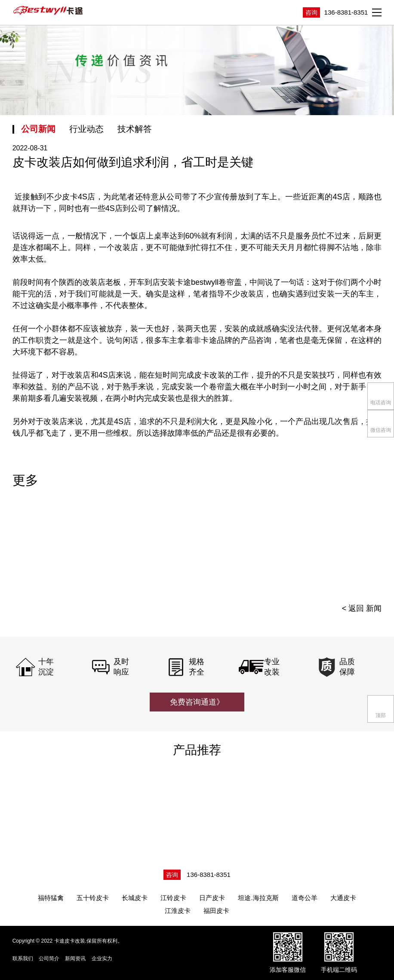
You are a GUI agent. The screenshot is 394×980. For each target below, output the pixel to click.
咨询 (311, 12)
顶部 (381, 708)
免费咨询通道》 (197, 702)
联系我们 (23, 959)
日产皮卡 (212, 898)
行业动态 (86, 129)
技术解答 (135, 129)
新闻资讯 (75, 959)
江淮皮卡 (178, 911)
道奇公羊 (305, 898)
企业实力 (102, 959)
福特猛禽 (51, 898)
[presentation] (360, 548)
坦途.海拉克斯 (258, 898)
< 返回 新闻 (362, 608)
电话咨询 (381, 395)
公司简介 (49, 959)
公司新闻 (38, 129)
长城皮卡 (135, 898)
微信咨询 (381, 423)
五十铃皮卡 (93, 898)
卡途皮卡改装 (49, 11)
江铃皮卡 (173, 898)
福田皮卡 (216, 911)
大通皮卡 (343, 898)
